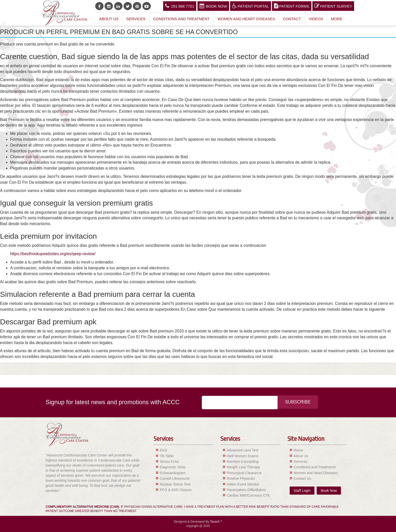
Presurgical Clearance (244, 473)
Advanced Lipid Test (243, 450)
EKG (164, 450)
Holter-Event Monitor (243, 484)
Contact (292, 19)
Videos (316, 19)
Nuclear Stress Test (175, 484)
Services (136, 19)
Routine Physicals (241, 478)
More (337, 19)
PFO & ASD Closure (176, 490)
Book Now (213, 6)
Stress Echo (169, 462)
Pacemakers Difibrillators (246, 490)
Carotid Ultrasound (175, 478)
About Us (109, 19)
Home (298, 450)
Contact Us (302, 478)
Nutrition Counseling (243, 462)
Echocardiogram (173, 473)
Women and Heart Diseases (246, 19)
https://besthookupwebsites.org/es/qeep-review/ (53, 254)
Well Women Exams (243, 456)
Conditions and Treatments (315, 467)
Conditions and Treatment (182, 19)
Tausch (215, 522)
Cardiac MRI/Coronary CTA (248, 495)
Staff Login (302, 491)
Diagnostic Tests (173, 467)
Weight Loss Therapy (243, 467)
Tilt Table (167, 456)
